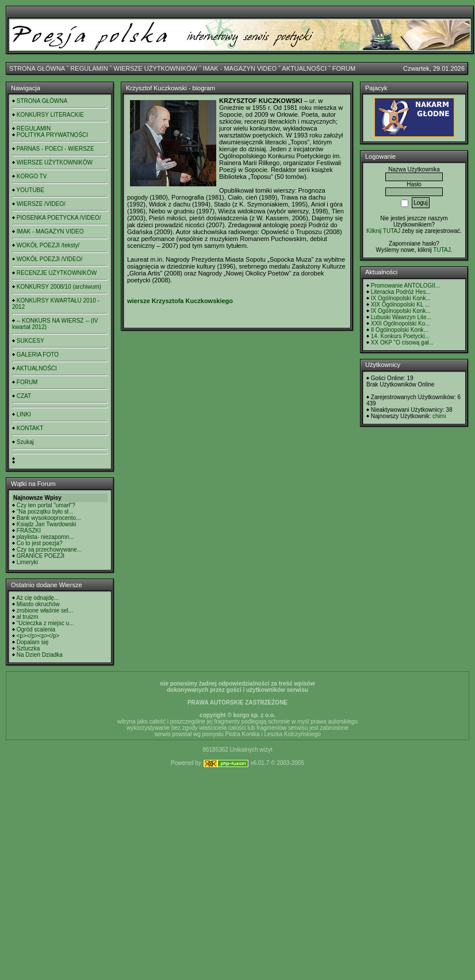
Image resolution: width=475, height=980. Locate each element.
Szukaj (25, 442)
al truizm (28, 617)
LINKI (24, 414)
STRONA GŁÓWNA (37, 68)
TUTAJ (442, 250)
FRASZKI (29, 531)
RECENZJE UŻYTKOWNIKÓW (57, 273)
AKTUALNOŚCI (304, 68)
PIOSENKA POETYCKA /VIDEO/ (59, 218)
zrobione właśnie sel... (45, 610)
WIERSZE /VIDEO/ (41, 204)
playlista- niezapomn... (45, 537)
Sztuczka (28, 648)
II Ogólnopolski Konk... (400, 330)
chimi (439, 416)
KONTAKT (30, 428)
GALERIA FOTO (38, 355)
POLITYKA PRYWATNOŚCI (52, 135)
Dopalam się (33, 642)
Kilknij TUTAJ (383, 231)
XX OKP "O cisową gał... (402, 342)
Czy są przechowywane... (49, 550)
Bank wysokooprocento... (49, 518)
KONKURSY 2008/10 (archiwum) (59, 287)
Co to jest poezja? (40, 543)
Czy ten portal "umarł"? (46, 505)
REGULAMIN (89, 68)
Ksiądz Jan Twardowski (47, 524)
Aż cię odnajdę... (37, 598)
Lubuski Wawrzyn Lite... (401, 317)
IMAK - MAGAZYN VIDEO (240, 68)
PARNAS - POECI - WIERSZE (55, 149)
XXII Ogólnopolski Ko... (401, 324)
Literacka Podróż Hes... (401, 292)
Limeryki (27, 562)
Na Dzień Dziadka (40, 655)
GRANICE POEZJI (41, 556)
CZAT (24, 396)
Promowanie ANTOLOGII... (405, 286)
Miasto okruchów (38, 604)
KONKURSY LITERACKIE (50, 115)
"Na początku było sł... (45, 512)
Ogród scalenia (36, 629)
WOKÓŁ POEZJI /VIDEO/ (49, 259)
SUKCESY (30, 341)
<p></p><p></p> (38, 636)
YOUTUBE (30, 190)
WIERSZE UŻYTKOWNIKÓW (156, 68)
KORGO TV (32, 176)
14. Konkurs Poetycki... (400, 336)
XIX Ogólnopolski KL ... (400, 305)
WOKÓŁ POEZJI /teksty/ (48, 245)
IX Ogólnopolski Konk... (401, 298)
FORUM (344, 68)
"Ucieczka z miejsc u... (45, 623)
